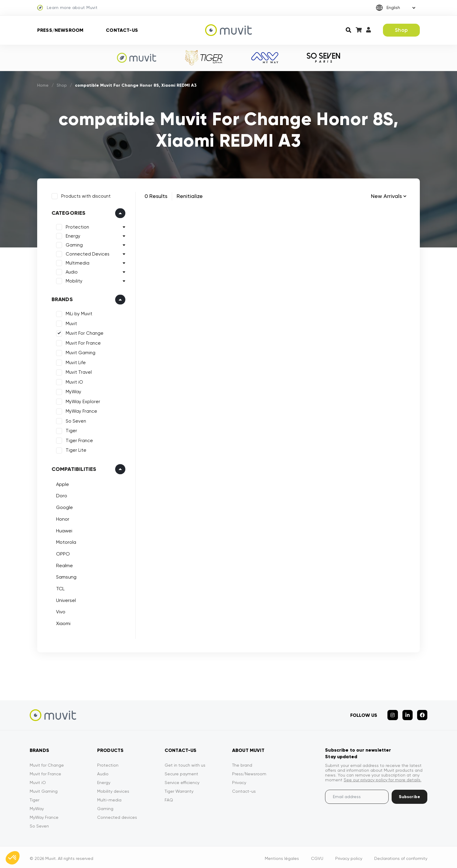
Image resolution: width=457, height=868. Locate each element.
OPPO (62, 553)
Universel (65, 599)
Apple (62, 483)
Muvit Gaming (80, 352)
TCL (59, 588)
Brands (61, 299)
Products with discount (85, 195)
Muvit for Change (47, 762)
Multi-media (109, 797)
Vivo (60, 611)
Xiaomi (62, 623)
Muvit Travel (78, 372)
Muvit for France (45, 771)
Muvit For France (82, 342)
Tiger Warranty (179, 789)
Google (64, 506)
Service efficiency (182, 780)
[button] (13, 858)
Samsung (65, 576)
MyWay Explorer (82, 401)
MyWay (73, 391)
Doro (61, 495)
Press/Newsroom (60, 30)
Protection (76, 226)
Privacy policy (349, 856)
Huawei (63, 530)
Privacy (239, 780)
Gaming (73, 244)
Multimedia (77, 262)
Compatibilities (73, 468)
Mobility (73, 280)
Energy (72, 235)
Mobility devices (113, 789)
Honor (62, 518)
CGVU (317, 856)
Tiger (70, 430)
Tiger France (78, 440)
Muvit (70, 323)
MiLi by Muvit (78, 313)
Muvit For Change (84, 333)
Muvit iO (73, 381)
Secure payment (181, 771)
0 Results (156, 196)
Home (43, 85)
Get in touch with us (185, 762)
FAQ (169, 797)
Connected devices (117, 815)
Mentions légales (282, 856)
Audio (71, 271)
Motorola (65, 541)
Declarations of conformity (401, 856)
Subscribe (409, 794)
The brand (242, 762)
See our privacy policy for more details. (382, 777)
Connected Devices (87, 253)
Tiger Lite (75, 450)
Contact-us (122, 30)
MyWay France (81, 411)
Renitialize (190, 196)
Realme (64, 565)
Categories (68, 212)
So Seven (75, 420)
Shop (401, 30)
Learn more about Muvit (67, 8)
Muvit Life (75, 362)
